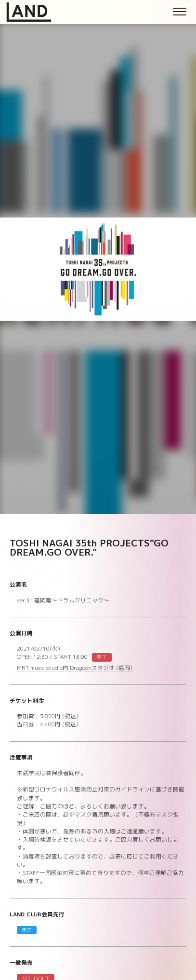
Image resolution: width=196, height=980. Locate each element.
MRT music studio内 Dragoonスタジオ (75, 669)
